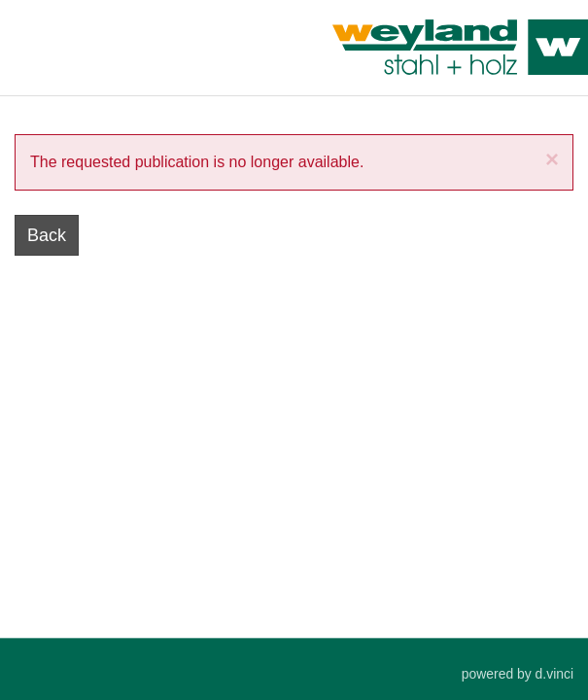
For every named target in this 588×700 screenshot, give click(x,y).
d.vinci (554, 675)
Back (47, 235)
